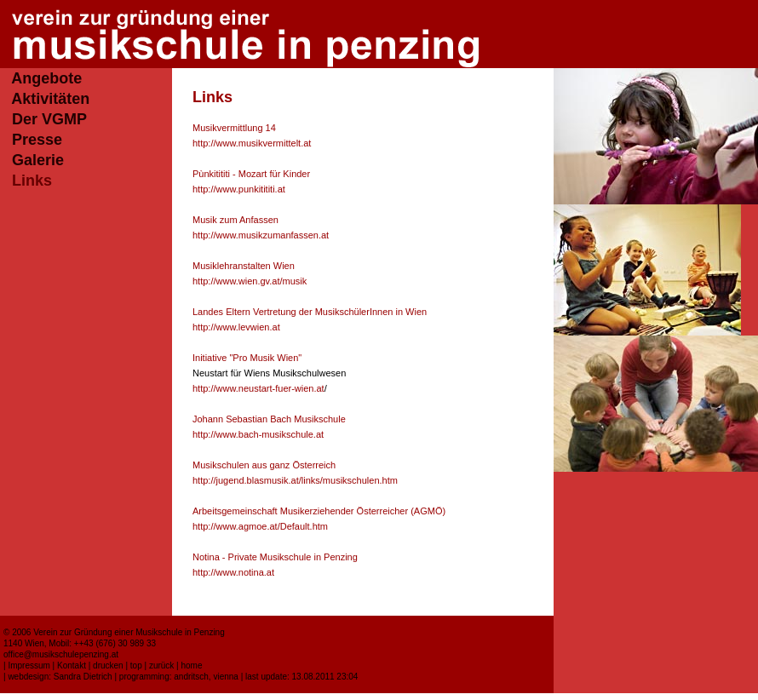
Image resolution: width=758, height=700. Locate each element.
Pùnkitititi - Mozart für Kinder (251, 174)
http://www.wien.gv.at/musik (250, 281)
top (136, 666)
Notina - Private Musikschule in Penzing (275, 557)
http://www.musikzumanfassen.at (261, 235)
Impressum (29, 666)
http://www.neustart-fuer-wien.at (258, 388)
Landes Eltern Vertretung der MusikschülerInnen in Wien (310, 312)
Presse (37, 140)
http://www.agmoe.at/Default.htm (260, 526)
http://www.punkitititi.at (239, 189)
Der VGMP (49, 119)
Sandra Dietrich (83, 677)
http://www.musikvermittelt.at (252, 143)
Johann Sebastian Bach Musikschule (269, 419)
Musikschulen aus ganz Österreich (264, 465)
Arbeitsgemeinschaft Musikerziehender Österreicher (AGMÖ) (319, 511)
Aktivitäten (50, 99)
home (191, 666)
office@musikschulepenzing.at (61, 654)
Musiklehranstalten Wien (244, 266)
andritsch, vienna (206, 677)
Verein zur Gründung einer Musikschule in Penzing (129, 632)
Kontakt (72, 666)
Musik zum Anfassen (235, 220)
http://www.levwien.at (236, 327)
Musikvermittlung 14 (234, 128)
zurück (161, 666)
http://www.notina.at (233, 572)
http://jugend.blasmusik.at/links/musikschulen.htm (295, 480)
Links (32, 181)
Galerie (38, 160)
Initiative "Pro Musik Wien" (247, 358)
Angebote (46, 78)
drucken (108, 666)
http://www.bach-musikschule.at (258, 434)
